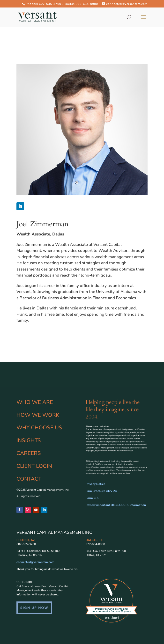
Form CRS (93, 498)
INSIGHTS (29, 440)
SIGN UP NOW (34, 608)
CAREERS (29, 453)
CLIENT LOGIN (34, 466)
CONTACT (29, 479)
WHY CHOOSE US (39, 428)
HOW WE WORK (38, 415)
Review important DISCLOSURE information (116, 505)
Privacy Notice (95, 484)
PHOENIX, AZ (26, 540)
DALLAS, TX (94, 540)
